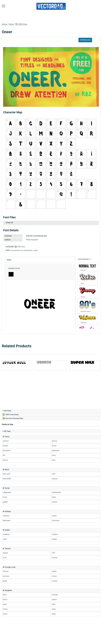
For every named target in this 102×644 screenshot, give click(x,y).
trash (54, 497)
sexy (54, 609)
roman (54, 576)
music (5, 614)
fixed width (7, 479)
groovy (55, 441)
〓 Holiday (7, 511)
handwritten (28, 250)
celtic (5, 539)
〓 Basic (6, 470)
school (55, 502)
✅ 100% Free (21, 24)
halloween (7, 521)
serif (54, 474)
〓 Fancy (6, 437)
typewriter (56, 450)
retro (54, 460)
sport (5, 604)
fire (4, 455)
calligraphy (7, 492)
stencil (5, 460)
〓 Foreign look (9, 567)
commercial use (17, 250)
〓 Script (6, 488)
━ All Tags (7, 431)
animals (55, 595)
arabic (54, 571)
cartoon (6, 441)
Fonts (11, 24)
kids (54, 604)
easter (54, 516)
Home (4, 24)
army (54, 455)
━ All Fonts (7, 411)
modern (55, 534)
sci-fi (5, 558)
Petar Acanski (32, 240)
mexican (6, 576)
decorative (7, 450)
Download (85, 40)
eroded (5, 446)
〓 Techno (7, 549)
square (5, 553)
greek (5, 581)
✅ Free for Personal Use (13, 418)
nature (54, 599)
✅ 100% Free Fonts (11, 415)
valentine (6, 516)
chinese (6, 571)
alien (5, 595)
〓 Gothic (6, 530)
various (55, 479)
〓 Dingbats (7, 590)
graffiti (5, 502)
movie (5, 609)
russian (55, 581)
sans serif (6, 474)
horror (54, 446)
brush (5, 497)
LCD (54, 553)
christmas (56, 521)
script (36, 250)
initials (54, 539)
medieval (6, 534)
